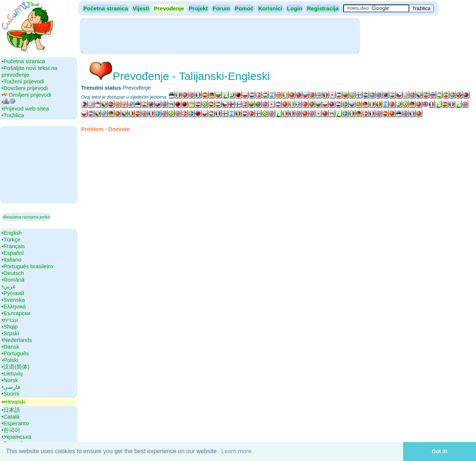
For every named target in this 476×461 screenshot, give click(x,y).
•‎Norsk (10, 380)
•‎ (8, 102)
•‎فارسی (11, 387)
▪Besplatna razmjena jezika (26, 217)
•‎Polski (10, 360)
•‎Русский (13, 293)
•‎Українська (16, 437)
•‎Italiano (12, 260)
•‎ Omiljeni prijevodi (26, 95)
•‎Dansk (10, 347)
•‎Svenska (13, 300)
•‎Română (13, 280)
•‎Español (12, 253)
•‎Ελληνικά (14, 306)
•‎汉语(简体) (15, 367)
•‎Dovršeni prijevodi (25, 88)
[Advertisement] (220, 35)
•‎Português (15, 353)
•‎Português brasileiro (27, 266)
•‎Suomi (10, 393)
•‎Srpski (10, 333)
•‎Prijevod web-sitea (25, 108)
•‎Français (13, 246)
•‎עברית (10, 320)
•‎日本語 (11, 410)
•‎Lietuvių (12, 373)
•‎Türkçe (11, 239)
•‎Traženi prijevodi (23, 81)
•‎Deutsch (13, 273)
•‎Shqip (10, 326)
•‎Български (16, 313)
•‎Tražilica (13, 115)
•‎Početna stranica (23, 61)
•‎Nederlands (17, 340)
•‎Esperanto (15, 423)
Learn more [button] (237, 451)
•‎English (12, 233)
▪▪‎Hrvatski (14, 402)
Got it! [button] (440, 451)
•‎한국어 (11, 430)
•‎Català (11, 417)
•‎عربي (9, 286)
